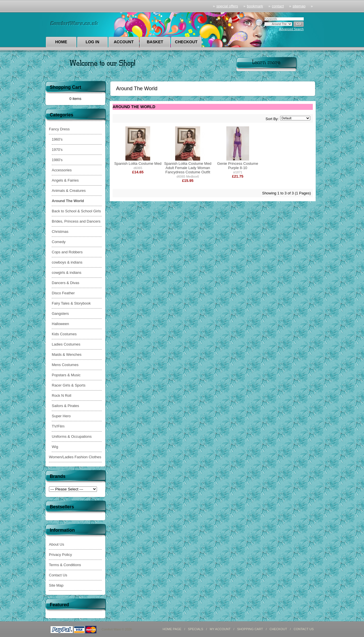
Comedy (59, 242)
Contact (278, 6)
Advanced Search (291, 29)
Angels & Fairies (65, 180)
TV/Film (58, 426)
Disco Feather (63, 293)
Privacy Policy (60, 555)
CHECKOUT (278, 629)
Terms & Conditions (65, 565)
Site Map (56, 585)
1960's (57, 139)
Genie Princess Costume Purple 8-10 (238, 166)
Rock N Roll (62, 395)
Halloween (60, 324)
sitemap (299, 6)
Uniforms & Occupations (72, 436)
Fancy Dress (59, 129)
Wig (55, 447)
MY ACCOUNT (220, 629)
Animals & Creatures (69, 191)
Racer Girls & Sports (69, 385)
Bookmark (255, 6)
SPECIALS (196, 629)
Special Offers (227, 6)
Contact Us (58, 575)
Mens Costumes (65, 365)
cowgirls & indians (67, 273)
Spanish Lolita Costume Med (138, 164)
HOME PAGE (172, 629)
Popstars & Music (66, 375)
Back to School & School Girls (76, 211)
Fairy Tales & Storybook (71, 303)
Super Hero (61, 416)
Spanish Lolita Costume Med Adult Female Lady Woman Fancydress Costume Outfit (188, 168)
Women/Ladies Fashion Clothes (75, 457)
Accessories (62, 170)
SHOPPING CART (250, 629)
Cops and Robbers (67, 252)
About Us (56, 544)
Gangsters (60, 314)
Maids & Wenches (67, 355)
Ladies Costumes (66, 344)
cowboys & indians (67, 262)
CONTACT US (304, 629)
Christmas (60, 232)
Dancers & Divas (66, 283)
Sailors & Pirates (65, 406)
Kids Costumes (64, 334)
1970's (57, 150)
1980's (57, 160)
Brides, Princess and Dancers (76, 221)
